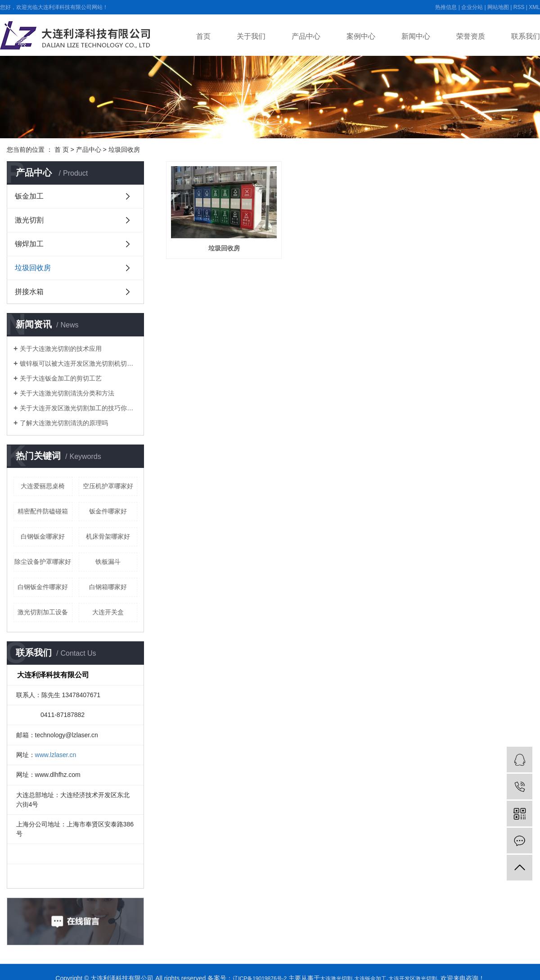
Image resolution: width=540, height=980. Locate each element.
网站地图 (498, 7)
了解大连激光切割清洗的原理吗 (64, 423)
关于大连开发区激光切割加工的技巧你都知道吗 (79, 408)
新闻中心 (416, 36)
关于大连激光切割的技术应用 (61, 349)
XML (534, 7)
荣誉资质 (471, 36)
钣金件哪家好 (108, 511)
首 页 (62, 150)
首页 (203, 36)
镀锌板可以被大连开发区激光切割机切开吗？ (79, 363)
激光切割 (29, 220)
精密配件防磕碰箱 (43, 511)
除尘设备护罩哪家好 (43, 562)
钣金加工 (29, 196)
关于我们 (251, 36)
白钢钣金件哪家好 (43, 587)
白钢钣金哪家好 (43, 536)
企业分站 (472, 7)
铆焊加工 (29, 244)
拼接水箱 (29, 292)
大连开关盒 (108, 612)
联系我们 (526, 36)
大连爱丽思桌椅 (43, 486)
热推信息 (446, 7)
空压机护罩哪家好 (108, 486)
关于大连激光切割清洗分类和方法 (67, 393)
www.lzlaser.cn (56, 755)
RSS (519, 7)
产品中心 (306, 36)
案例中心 (361, 36)
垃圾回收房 (124, 150)
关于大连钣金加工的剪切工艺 (61, 378)
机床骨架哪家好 (108, 536)
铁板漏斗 (108, 562)
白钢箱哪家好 (108, 587)
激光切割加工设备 (43, 612)
